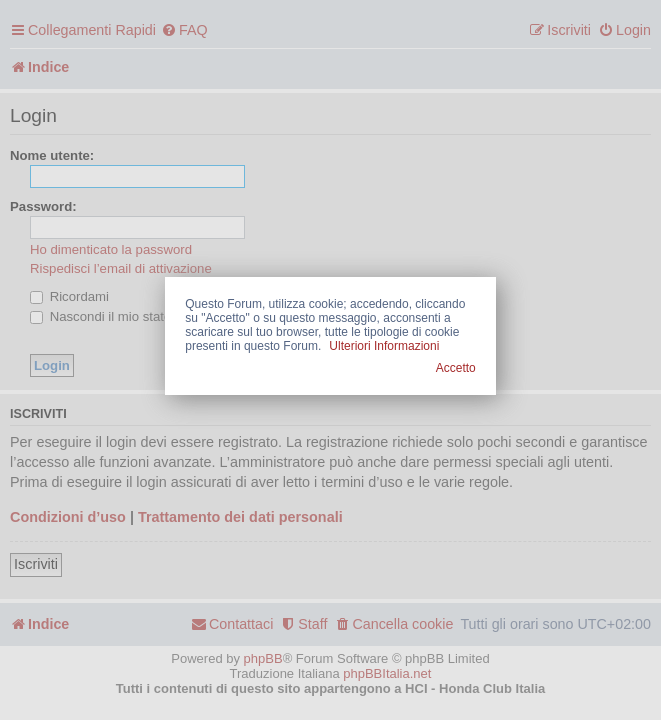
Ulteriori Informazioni (384, 346)
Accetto (456, 368)
